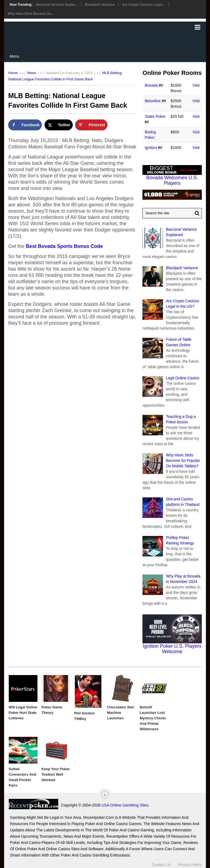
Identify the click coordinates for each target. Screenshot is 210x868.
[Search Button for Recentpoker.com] (196, 213)
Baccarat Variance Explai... (57, 5)
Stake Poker (155, 116)
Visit (196, 85)
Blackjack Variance (100, 5)
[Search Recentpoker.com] (172, 213)
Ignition (151, 148)
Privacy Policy (189, 865)
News (32, 73)
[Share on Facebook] (25, 125)
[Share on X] (59, 125)
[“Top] (105, 795)
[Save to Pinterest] (91, 125)
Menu (14, 56)
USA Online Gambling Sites (125, 805)
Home (13, 73)
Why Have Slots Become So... (31, 14)
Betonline (153, 101)
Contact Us (161, 865)
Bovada (151, 85)
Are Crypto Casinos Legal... (143, 5)
